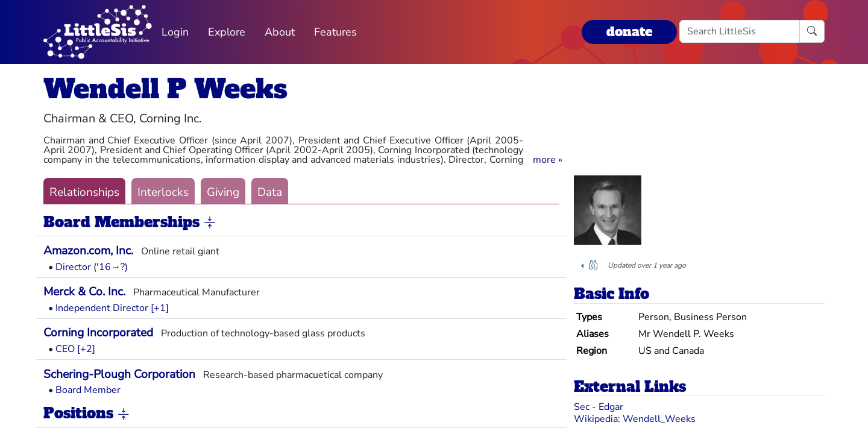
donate (629, 32)
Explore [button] (227, 32)
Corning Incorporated (98, 333)
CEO (65, 349)
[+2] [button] (86, 349)
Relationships (84, 192)
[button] (548, 160)
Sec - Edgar (599, 407)
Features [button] (335, 32)
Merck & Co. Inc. (84, 292)
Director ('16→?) (92, 267)
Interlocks (163, 192)
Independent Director (102, 308)
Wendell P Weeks (165, 89)
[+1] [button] (160, 308)
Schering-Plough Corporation (119, 374)
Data (270, 192)
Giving (223, 192)
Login (175, 32)
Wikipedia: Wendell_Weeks (635, 419)
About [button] (280, 32)
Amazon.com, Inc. (88, 251)
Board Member (88, 390)
